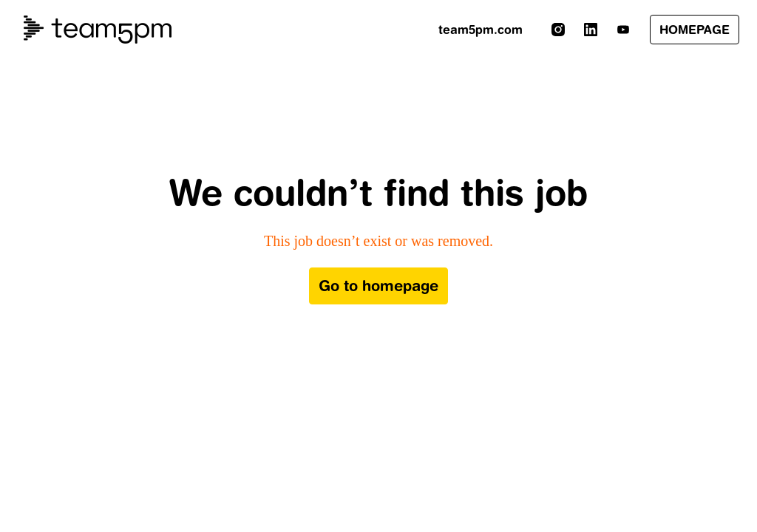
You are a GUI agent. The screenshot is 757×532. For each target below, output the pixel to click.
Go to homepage (378, 286)
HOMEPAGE (695, 30)
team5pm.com (481, 30)
